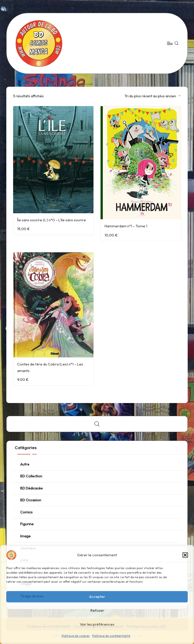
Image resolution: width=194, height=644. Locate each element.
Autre (25, 464)
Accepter (97, 596)
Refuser (97, 610)
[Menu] (170, 43)
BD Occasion (31, 500)
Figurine (27, 524)
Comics (26, 512)
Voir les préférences (97, 624)
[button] (185, 555)
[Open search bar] (97, 424)
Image (25, 536)
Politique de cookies (76, 636)
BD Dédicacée (31, 488)
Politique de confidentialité (111, 636)
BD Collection (31, 476)
